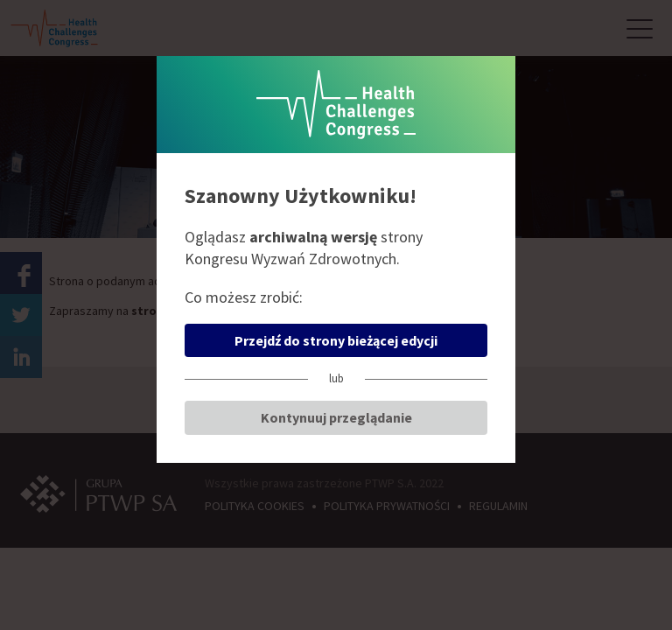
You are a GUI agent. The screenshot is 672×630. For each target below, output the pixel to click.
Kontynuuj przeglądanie (336, 417)
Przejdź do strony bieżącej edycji (336, 340)
